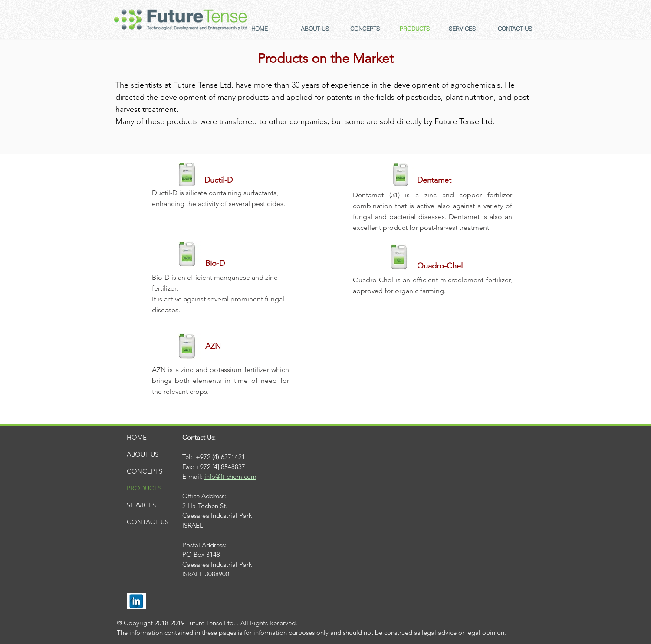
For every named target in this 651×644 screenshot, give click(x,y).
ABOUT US (143, 454)
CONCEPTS (145, 471)
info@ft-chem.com (230, 476)
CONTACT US (148, 522)
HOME (137, 437)
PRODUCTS (144, 488)
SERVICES (141, 505)
